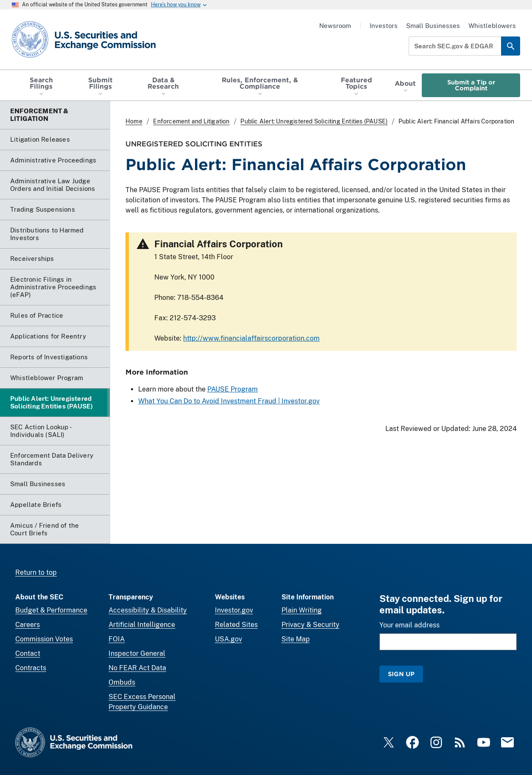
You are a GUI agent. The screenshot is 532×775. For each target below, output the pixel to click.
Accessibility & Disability (148, 610)
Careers (28, 625)
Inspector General (137, 653)
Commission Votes (44, 639)
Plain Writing (302, 610)
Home (134, 121)
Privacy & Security (311, 625)
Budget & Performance (51, 610)
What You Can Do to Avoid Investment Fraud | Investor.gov (229, 401)
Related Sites (236, 625)
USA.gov (228, 639)
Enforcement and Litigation (191, 121)
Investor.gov (234, 610)
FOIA (117, 639)
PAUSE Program (233, 389)
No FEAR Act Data (137, 668)
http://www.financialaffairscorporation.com (251, 338)
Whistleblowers (492, 26)
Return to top (36, 572)
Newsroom (335, 26)
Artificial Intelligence (142, 625)
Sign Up (401, 674)
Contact (28, 653)
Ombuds (122, 682)
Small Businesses (433, 26)
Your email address (409, 625)
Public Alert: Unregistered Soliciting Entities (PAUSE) (314, 121)
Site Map (296, 639)
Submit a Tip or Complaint (471, 85)
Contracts (31, 668)
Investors (384, 26)
